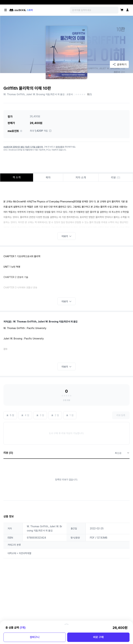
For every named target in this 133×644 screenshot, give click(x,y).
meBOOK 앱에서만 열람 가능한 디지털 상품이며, (23, 147)
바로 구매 (98, 637)
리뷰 (116, 178)
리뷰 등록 (121, 415)
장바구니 (35, 637)
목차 (48, 178)
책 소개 (17, 177)
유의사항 (59, 147)
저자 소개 (81, 178)
